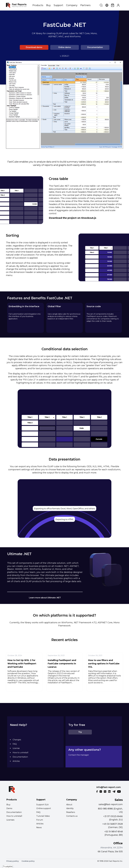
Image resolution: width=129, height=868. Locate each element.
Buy (48, 5)
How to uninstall (20, 753)
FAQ (15, 744)
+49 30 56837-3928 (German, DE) (113, 826)
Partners (85, 5)
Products (38, 5)
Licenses (10, 820)
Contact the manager (79, 755)
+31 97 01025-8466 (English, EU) (113, 818)
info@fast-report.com (109, 787)
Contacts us (72, 816)
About (69, 805)
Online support (44, 808)
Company (72, 5)
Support (58, 5)
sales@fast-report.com (111, 804)
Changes (17, 740)
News (39, 827)
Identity (70, 808)
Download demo (34, 47)
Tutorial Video (43, 816)
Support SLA (42, 805)
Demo (9, 808)
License (16, 748)
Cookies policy (28, 861)
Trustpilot (8, 867)
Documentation (95, 47)
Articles (16, 761)
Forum (40, 820)
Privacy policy (13, 861)
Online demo (65, 47)
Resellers (71, 812)
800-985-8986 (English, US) (110, 810)
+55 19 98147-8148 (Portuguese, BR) (114, 833)
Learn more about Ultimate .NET (45, 598)
